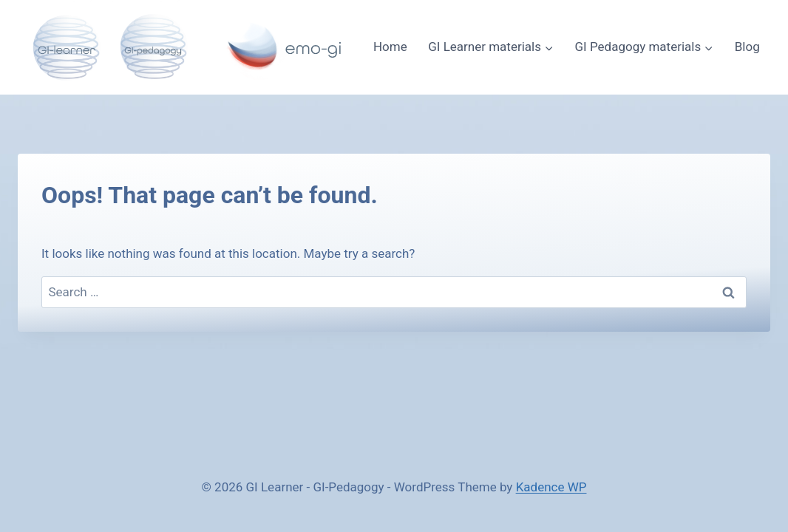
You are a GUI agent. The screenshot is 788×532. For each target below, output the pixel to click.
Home (390, 47)
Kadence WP (551, 487)
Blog (747, 47)
